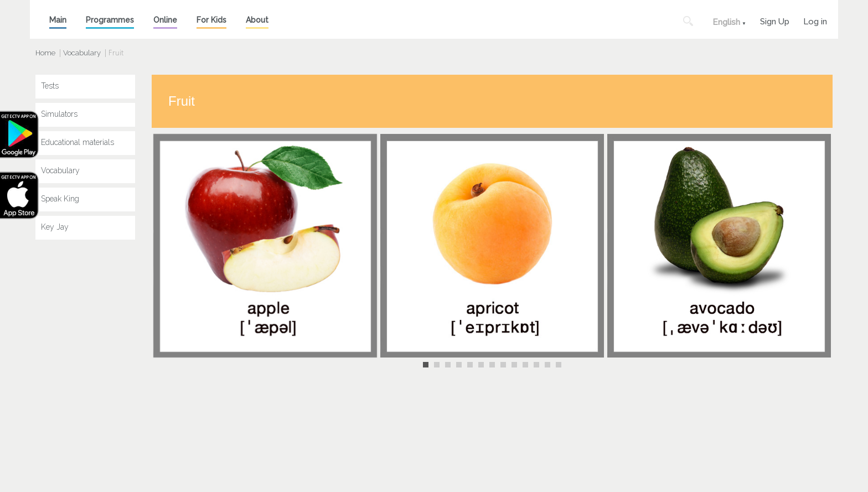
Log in (815, 20)
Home (45, 53)
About (257, 20)
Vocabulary (82, 53)
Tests (50, 86)
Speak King (60, 199)
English (726, 22)
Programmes (110, 20)
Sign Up (775, 20)
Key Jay (55, 227)
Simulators (59, 114)
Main (58, 20)
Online (165, 20)
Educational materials (77, 142)
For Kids (211, 20)
